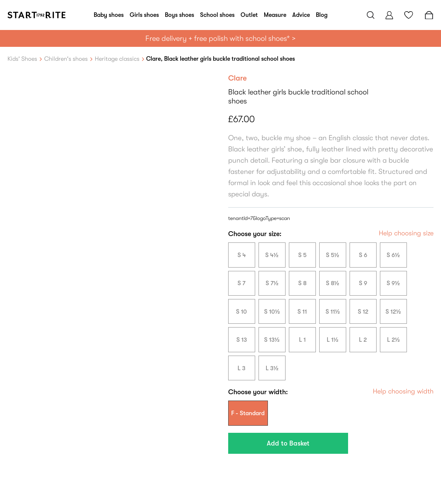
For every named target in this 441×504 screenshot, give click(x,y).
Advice (301, 15)
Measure (275, 15)
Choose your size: (255, 234)
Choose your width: (258, 392)
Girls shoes (144, 15)
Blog (322, 15)
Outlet (249, 15)
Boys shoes (179, 15)
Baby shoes (109, 15)
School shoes (217, 15)
